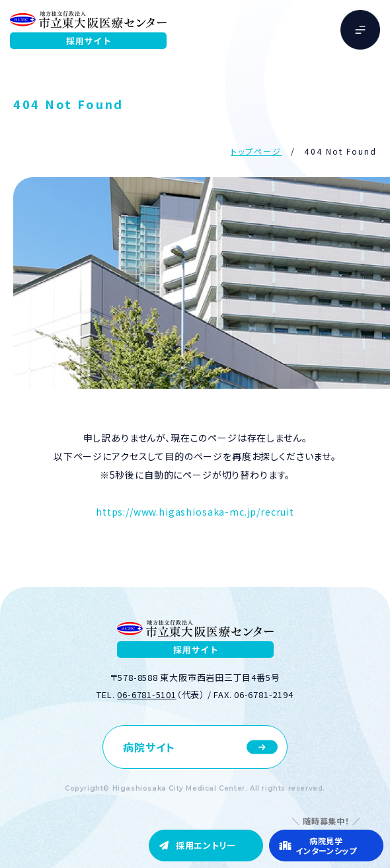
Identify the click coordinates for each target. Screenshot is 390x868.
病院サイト (149, 747)
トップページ (256, 151)
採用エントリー (206, 845)
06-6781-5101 (146, 694)
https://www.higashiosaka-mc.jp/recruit (195, 512)
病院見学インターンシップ (326, 846)
